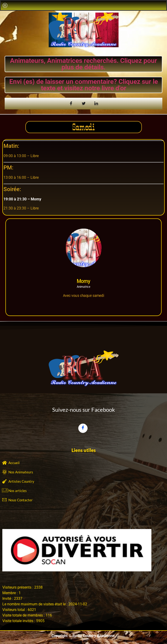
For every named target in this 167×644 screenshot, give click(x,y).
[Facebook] (83, 428)
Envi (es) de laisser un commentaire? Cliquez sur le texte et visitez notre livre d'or (84, 85)
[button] (5, 5)
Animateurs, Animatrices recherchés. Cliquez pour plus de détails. (83, 64)
